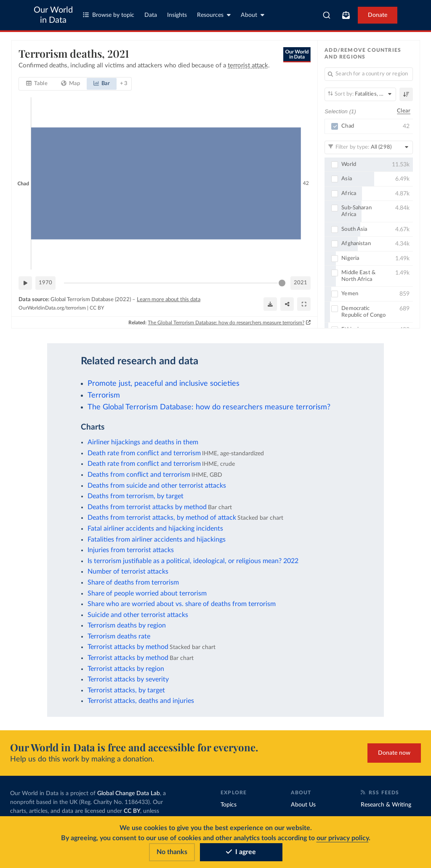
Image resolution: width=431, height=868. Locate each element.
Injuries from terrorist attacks (131, 550)
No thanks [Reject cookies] (172, 852)
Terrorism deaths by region (127, 625)
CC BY (97, 308)
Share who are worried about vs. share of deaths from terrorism (182, 604)
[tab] (37, 84)
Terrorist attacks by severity (128, 679)
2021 (301, 283)
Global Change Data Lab (129, 793)
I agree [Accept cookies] (241, 852)
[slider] (282, 283)
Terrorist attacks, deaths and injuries (141, 701)
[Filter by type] (369, 147)
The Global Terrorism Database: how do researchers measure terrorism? (226, 322)
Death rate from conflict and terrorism (144, 453)
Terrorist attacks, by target (126, 690)
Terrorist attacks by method (128, 647)
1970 (45, 283)
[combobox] (327, 15)
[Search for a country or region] (369, 74)
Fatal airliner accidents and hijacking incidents (155, 529)
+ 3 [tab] (124, 84)
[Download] (270, 304)
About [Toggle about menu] (253, 15)
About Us (303, 805)
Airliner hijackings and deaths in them (143, 442)
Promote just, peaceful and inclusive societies (164, 383)
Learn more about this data (169, 300)
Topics (229, 805)
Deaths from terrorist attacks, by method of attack (162, 518)
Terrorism (104, 395)
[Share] (287, 304)
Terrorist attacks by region (126, 669)
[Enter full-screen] (304, 304)
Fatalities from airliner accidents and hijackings (157, 539)
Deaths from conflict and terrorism (139, 475)
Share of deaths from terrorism (133, 582)
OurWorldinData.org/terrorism (52, 308)
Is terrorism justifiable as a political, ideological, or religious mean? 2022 (193, 561)
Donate (378, 15)
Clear (404, 111)
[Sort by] (360, 94)
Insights (177, 15)
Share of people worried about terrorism (147, 593)
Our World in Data (53, 15)
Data (151, 15)
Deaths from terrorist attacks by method (147, 507)
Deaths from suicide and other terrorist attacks (157, 486)
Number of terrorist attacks (128, 572)
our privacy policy (343, 838)
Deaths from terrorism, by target (136, 496)
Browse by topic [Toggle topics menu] (109, 15)
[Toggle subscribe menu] (346, 15)
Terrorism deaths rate (119, 636)
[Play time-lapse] (25, 283)
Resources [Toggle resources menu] (214, 15)
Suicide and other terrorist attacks (138, 615)
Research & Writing (386, 805)
